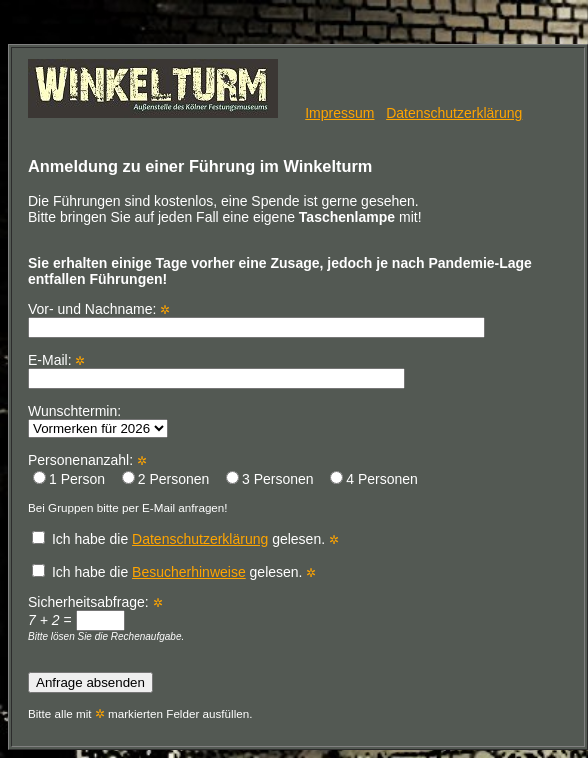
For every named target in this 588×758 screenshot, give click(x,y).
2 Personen (166, 479)
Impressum (339, 113)
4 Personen (374, 479)
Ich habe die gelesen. (180, 539)
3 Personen (270, 479)
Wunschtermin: (98, 419)
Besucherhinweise (189, 572)
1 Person (69, 479)
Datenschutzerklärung (454, 113)
